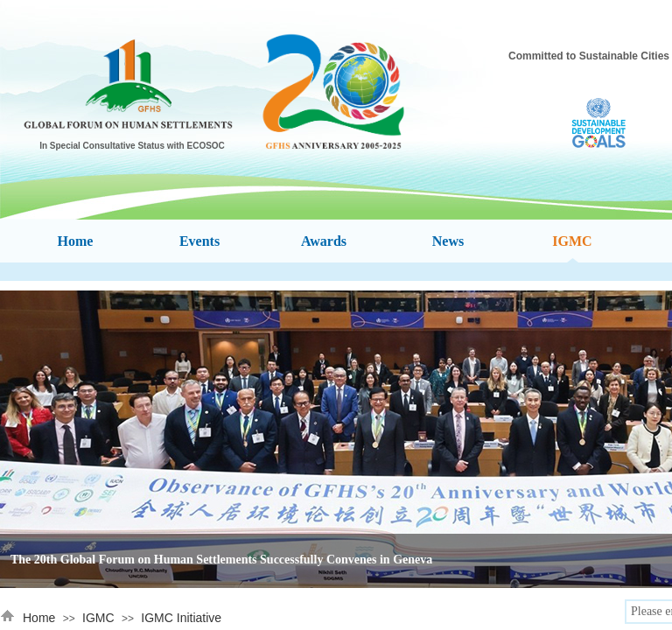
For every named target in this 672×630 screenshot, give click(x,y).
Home (39, 618)
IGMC (98, 618)
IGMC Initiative (181, 618)
